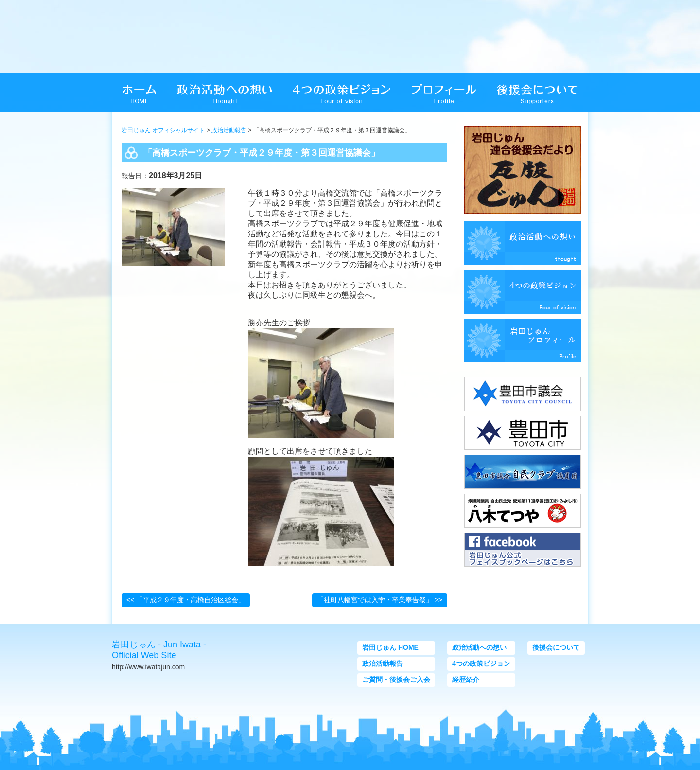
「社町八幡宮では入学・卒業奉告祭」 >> (380, 600)
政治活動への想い (479, 647)
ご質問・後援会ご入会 (396, 680)
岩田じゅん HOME (390, 647)
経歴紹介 (466, 680)
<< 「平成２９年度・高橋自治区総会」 (186, 600)
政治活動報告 (229, 130)
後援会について (556, 647)
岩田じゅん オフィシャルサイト (163, 130)
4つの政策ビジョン (481, 663)
